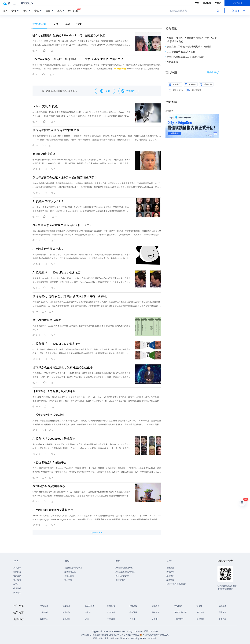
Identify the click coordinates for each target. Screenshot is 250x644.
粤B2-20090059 (132, 635)
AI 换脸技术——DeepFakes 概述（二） (58, 273)
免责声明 (170, 572)
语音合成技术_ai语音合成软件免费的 (56, 130)
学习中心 (17, 584)
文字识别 (111, 619)
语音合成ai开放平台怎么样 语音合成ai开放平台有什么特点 (70, 296)
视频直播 (223, 606)
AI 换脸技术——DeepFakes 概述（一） (58, 344)
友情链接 (170, 580)
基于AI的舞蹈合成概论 (47, 320)
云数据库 (156, 606)
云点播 (132, 619)
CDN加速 (111, 612)
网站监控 (200, 619)
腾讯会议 (66, 612)
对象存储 (206, 84)
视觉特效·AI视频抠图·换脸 (49, 486)
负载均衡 (66, 619)
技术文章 (17, 568)
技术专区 (17, 593)
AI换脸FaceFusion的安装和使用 (53, 510)
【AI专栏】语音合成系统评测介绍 (54, 391)
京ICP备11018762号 (148, 638)
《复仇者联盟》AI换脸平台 (50, 462)
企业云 (88, 612)
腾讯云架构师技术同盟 (125, 572)
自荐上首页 (69, 576)
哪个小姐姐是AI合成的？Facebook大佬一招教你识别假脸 (69, 35)
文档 (197, 3)
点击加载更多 (97, 532)
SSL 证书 (200, 612)
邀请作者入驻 (70, 572)
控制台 (218, 3)
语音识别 (223, 612)
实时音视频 (194, 90)
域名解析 (178, 606)
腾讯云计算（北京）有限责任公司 (108, 638)
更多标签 (213, 72)
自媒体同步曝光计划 (73, 568)
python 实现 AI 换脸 (45, 106)
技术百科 (17, 588)
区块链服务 (90, 606)
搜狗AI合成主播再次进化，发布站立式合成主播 (63, 367)
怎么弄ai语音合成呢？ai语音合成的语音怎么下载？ (65, 178)
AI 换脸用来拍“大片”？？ (48, 201)
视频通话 (133, 612)
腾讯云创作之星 (122, 576)
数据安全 (44, 619)
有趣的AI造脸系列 (44, 154)
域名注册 (44, 606)
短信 (87, 619)
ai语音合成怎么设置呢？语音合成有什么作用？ (62, 225)
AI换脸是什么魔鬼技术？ (48, 249)
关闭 (217, 118)
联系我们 (170, 576)
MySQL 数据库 (180, 612)
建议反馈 (207, 3)
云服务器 (175, 84)
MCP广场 (73, 10)
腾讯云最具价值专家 (124, 568)
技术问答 (17, 572)
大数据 (155, 619)
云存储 (199, 606)
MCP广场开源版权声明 (176, 584)
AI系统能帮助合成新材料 (48, 415)
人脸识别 (44, 612)
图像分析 (156, 612)
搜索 (218, 11)
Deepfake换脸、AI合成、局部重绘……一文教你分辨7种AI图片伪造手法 (78, 59)
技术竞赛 (68, 580)
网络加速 (133, 606)
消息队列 (111, 606)
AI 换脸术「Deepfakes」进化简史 (54, 439)
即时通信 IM (176, 90)
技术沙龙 (17, 576)
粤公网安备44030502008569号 (156, 635)
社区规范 (170, 568)
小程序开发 (179, 619)
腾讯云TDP (120, 580)
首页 (5, 11)
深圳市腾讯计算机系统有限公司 (95, 635)
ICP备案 (190, 84)
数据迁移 (223, 619)
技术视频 (17, 580)
